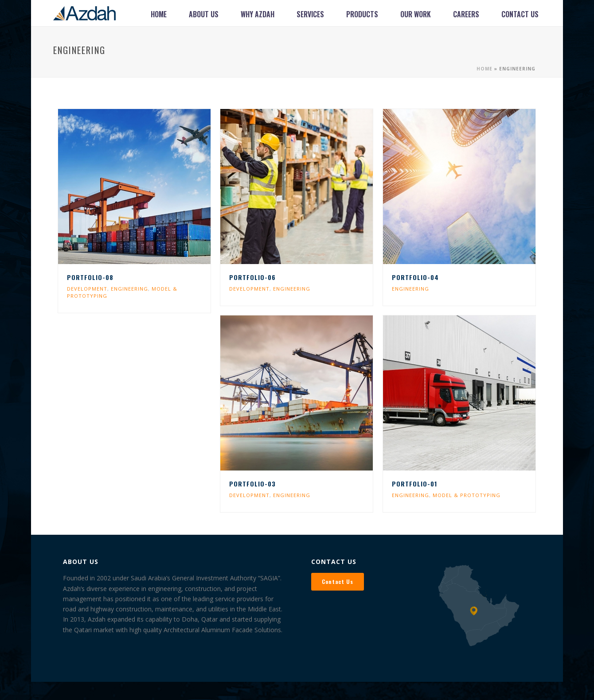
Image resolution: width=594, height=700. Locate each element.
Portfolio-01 (414, 484)
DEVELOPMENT (87, 289)
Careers (466, 14)
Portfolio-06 (252, 277)
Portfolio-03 (252, 484)
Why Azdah (258, 14)
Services (310, 14)
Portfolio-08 (90, 277)
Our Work (416, 14)
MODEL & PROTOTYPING (467, 495)
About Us (204, 14)
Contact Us (520, 14)
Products (362, 14)
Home (159, 14)
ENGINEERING (129, 289)
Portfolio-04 (415, 277)
